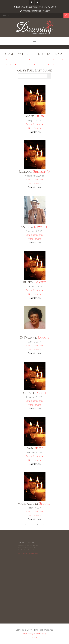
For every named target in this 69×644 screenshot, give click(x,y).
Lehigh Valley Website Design (34, 634)
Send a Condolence (35, 124)
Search (66, 15)
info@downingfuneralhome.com (36, 11)
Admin (35, 638)
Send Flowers (35, 128)
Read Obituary (34, 132)
